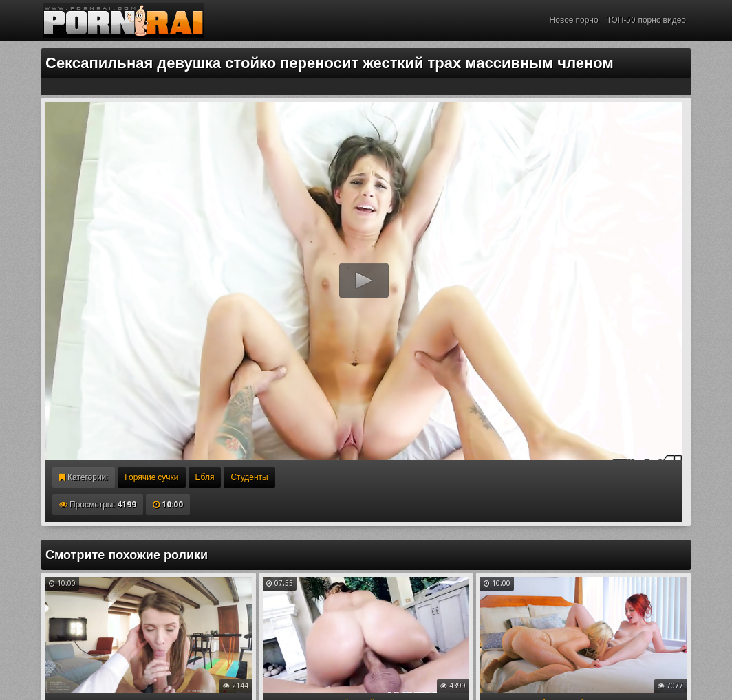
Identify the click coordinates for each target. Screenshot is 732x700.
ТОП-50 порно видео (646, 20)
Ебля (205, 477)
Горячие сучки (151, 477)
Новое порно (574, 20)
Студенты (249, 477)
